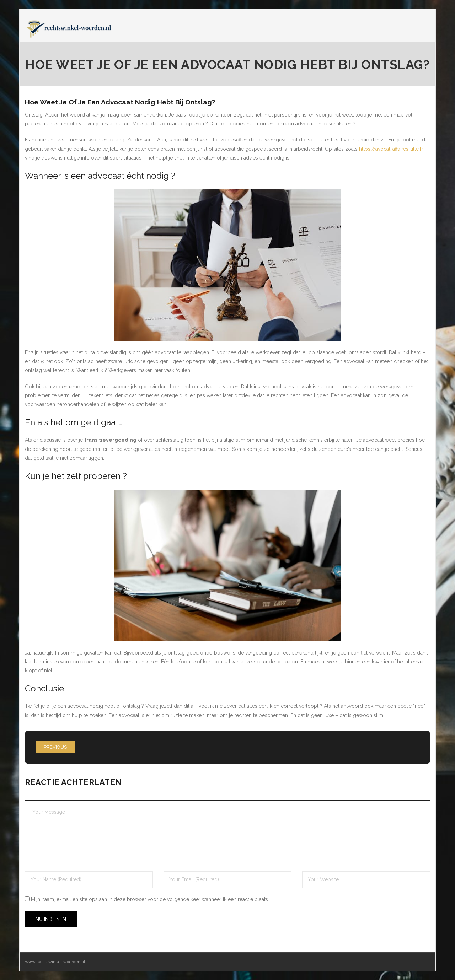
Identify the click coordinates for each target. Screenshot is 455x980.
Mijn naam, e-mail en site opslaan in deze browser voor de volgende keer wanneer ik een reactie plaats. (150, 899)
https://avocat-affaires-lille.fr (391, 149)
